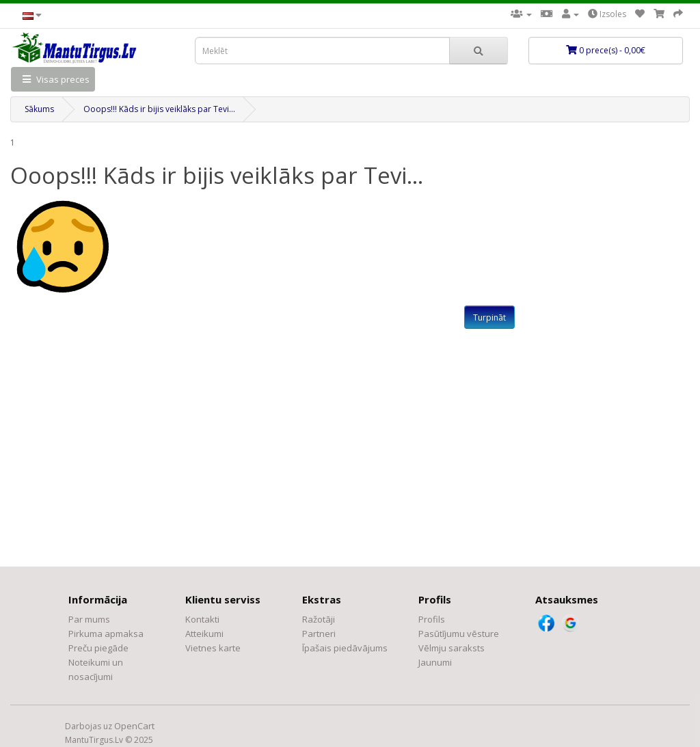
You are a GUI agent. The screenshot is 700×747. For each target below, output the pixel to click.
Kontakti (202, 619)
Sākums (39, 109)
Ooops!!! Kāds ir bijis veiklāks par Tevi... (159, 109)
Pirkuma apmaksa (106, 634)
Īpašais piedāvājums (345, 648)
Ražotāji (319, 619)
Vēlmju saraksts (452, 648)
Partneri (319, 634)
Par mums (89, 619)
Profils (432, 619)
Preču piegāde (98, 648)
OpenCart (134, 726)
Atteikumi (204, 634)
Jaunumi (435, 662)
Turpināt (489, 317)
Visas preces (53, 79)
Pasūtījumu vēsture (459, 634)
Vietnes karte (213, 648)
